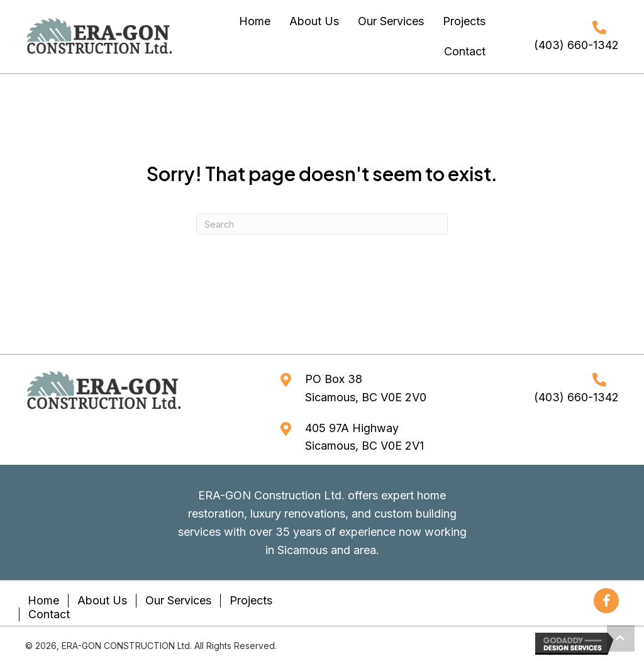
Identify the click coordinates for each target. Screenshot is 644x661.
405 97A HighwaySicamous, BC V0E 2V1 (364, 437)
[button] (606, 601)
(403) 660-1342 (576, 45)
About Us (102, 600)
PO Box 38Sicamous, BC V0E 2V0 (366, 388)
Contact (49, 614)
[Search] (322, 224)
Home (43, 600)
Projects (251, 600)
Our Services (178, 600)
